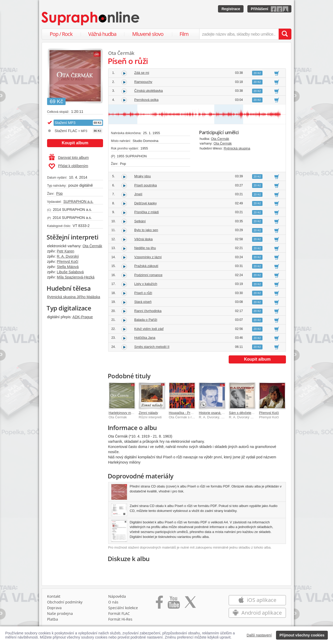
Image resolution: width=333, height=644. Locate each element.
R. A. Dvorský (68, 256)
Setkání (140, 221)
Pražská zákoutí (146, 266)
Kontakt (54, 596)
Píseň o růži (143, 293)
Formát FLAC (119, 613)
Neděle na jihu (145, 248)
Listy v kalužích (146, 284)
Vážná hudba (102, 34)
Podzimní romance (148, 275)
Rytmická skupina (237, 148)
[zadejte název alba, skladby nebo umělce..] (239, 34)
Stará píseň (143, 302)
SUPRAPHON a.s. (78, 201)
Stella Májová (68, 267)
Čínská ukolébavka (149, 91)
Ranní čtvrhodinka (148, 311)
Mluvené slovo (148, 34)
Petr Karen (65, 251)
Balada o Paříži (146, 320)
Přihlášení (260, 9)
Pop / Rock (61, 34)
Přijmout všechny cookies (302, 635)
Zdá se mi (142, 73)
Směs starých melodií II (152, 347)
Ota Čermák (92, 246)
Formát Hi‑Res (120, 619)
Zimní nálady (148, 413)
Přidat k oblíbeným (68, 166)
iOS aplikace (257, 600)
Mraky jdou (143, 176)
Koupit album (75, 143)
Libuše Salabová (70, 272)
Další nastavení (259, 635)
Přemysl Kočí (67, 262)
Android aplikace (257, 613)
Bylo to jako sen (146, 230)
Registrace (231, 9)
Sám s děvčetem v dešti (247, 413)
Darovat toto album (69, 158)
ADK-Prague (83, 317)
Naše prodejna (60, 613)
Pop (59, 193)
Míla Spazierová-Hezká (76, 277)
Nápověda (117, 596)
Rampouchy (143, 82)
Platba (53, 619)
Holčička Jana (145, 338)
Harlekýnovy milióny (124, 413)
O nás (113, 602)
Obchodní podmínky (65, 602)
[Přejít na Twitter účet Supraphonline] (190, 604)
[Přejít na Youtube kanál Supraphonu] (174, 604)
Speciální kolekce (123, 608)
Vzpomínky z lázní (148, 257)
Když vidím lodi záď (149, 329)
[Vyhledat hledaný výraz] (285, 34)
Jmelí (138, 194)
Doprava (54, 608)
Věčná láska (143, 239)
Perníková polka (146, 100)
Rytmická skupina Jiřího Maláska (74, 297)
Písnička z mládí (147, 212)
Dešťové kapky (146, 203)
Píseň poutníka (146, 185)
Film (184, 34)
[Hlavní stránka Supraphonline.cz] (91, 18)
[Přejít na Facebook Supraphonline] (159, 604)
